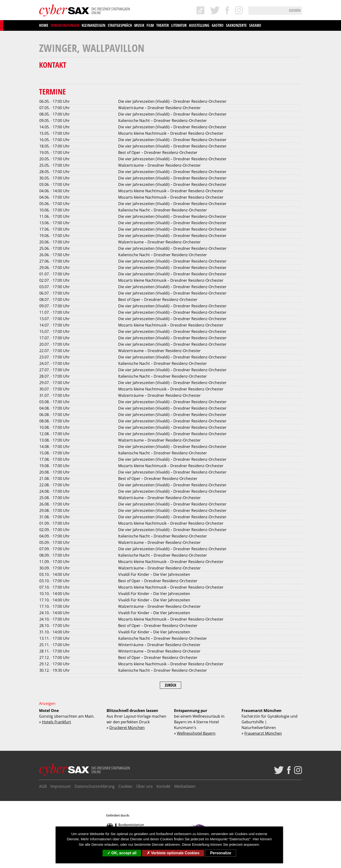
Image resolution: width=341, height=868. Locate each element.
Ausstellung (199, 25)
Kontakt (164, 786)
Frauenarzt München (263, 733)
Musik (139, 25)
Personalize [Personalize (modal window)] (221, 853)
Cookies (125, 786)
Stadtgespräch (120, 25)
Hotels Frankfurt (56, 722)
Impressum (61, 786)
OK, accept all (122, 853)
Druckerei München (127, 728)
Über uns (144, 786)
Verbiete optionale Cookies (173, 853)
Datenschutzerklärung (95, 786)
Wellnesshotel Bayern (196, 733)
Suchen (295, 10)
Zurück (170, 685)
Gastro (218, 25)
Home (44, 25)
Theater (163, 25)
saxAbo (255, 25)
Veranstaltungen (65, 25)
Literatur (179, 25)
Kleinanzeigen (94, 25)
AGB (43, 786)
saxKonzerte (236, 25)
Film (150, 25)
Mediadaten (185, 786)
